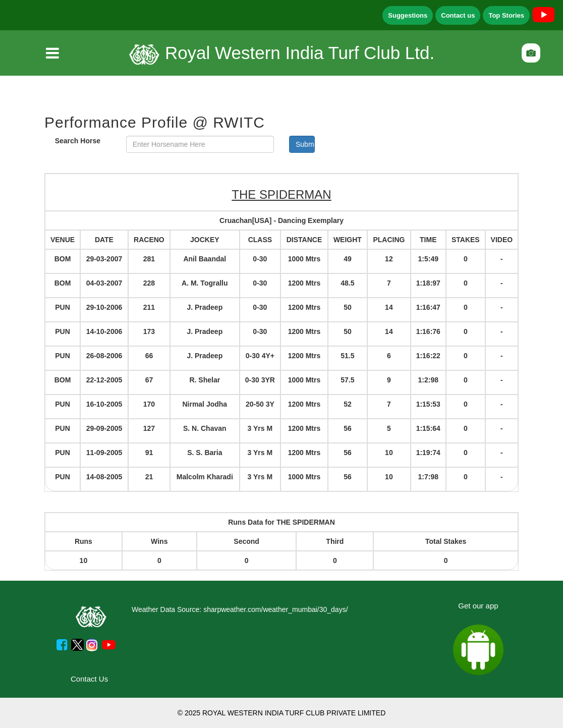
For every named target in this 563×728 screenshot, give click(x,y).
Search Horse (78, 141)
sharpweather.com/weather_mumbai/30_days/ (275, 609)
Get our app (478, 606)
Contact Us (89, 679)
